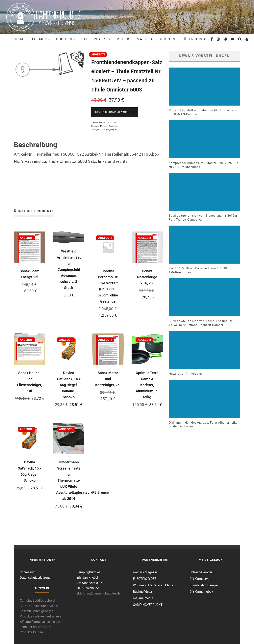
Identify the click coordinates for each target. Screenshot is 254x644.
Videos (124, 39)
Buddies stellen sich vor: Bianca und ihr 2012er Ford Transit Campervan (203, 218)
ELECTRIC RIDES (145, 579)
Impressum (28, 572)
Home (20, 39)
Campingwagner (109, 129)
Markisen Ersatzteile (109, 126)
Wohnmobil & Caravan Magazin (155, 585)
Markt (143, 39)
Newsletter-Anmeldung (185, 374)
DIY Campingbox (201, 592)
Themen (39, 39)
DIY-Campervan (200, 579)
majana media (143, 598)
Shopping (168, 39)
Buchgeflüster (143, 592)
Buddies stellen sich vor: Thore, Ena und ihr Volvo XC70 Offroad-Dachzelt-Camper (200, 323)
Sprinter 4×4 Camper (204, 585)
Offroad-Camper (201, 572)
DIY (85, 39)
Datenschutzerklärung (35, 578)
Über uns (193, 39)
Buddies (64, 39)
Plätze (101, 39)
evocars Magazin (145, 572)
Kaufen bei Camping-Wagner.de (115, 112)
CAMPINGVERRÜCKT (148, 605)
